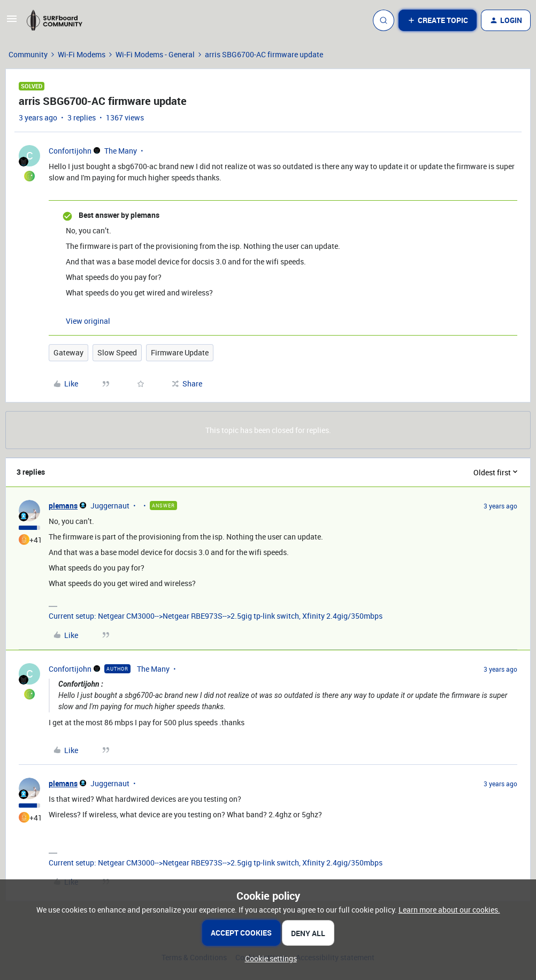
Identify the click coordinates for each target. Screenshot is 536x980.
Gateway (68, 352)
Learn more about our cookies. (449, 910)
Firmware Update (180, 352)
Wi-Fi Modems (82, 54)
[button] (12, 22)
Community (28, 54)
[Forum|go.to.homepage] (59, 20)
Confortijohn (70, 151)
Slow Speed (117, 352)
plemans (63, 506)
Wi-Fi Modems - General (155, 54)
